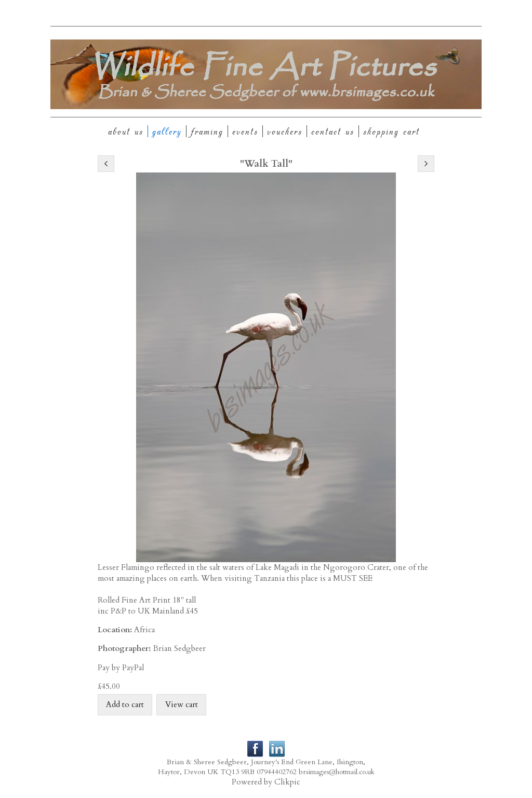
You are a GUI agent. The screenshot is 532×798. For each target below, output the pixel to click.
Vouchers (285, 131)
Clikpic (287, 782)
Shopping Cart (391, 131)
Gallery (167, 131)
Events (245, 131)
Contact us (333, 131)
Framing (207, 131)
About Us (126, 131)
